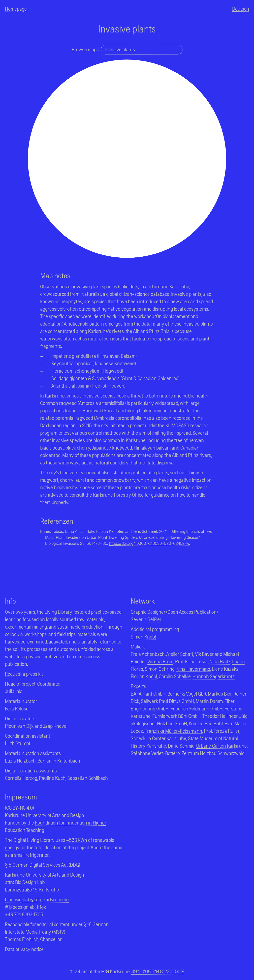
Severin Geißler (146, 619)
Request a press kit (24, 674)
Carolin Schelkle (175, 676)
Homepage (16, 9)
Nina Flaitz (220, 661)
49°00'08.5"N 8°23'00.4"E (158, 971)
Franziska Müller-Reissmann (173, 731)
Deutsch (241, 9)
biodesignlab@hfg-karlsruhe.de (37, 899)
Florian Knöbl (144, 676)
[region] (127, 159)
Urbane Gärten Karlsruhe (222, 746)
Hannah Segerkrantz (214, 676)
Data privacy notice (24, 949)
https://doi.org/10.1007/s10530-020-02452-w (149, 543)
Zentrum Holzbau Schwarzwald (213, 753)
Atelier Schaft (180, 654)
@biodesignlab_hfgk (25, 907)
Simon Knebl (143, 636)
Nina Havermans (193, 669)
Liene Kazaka (225, 669)
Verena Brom (160, 661)
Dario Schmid (181, 746)
